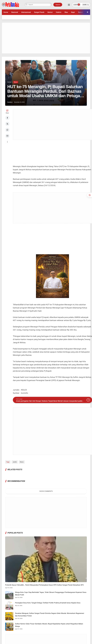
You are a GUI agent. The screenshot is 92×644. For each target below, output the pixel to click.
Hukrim (59, 12)
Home (6, 12)
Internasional (26, 12)
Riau (66, 12)
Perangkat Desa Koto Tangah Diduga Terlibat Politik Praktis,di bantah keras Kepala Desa (48, 603)
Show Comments (46, 491)
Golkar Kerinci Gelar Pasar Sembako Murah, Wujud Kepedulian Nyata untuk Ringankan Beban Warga (49, 625)
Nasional (15, 12)
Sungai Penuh (39, 12)
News (16, 82)
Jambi (15, 462)
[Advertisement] (46, 38)
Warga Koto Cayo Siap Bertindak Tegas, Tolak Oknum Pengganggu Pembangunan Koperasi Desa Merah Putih (51, 594)
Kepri (73, 12)
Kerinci (50, 12)
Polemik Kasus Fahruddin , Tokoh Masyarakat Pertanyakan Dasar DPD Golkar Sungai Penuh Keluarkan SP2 (44, 585)
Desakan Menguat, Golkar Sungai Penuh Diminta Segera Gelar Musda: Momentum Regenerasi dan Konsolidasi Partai (50, 615)
